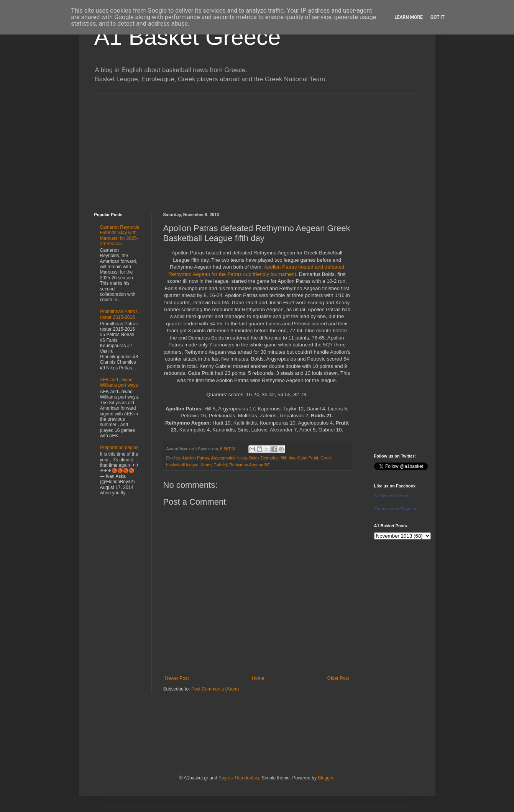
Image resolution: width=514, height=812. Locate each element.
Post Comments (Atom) (215, 689)
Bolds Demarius (264, 458)
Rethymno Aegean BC (250, 465)
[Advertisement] (257, 147)
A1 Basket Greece (188, 37)
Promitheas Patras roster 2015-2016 (119, 314)
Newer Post (177, 678)
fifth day (288, 458)
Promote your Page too (396, 509)
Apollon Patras (195, 458)
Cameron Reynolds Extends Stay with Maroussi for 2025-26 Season (120, 235)
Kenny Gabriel (214, 465)
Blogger (326, 778)
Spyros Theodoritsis (239, 778)
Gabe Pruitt (308, 458)
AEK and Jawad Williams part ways (119, 382)
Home (258, 678)
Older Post (338, 678)
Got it (438, 17)
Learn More (409, 17)
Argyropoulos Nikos (229, 458)
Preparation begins (119, 448)
